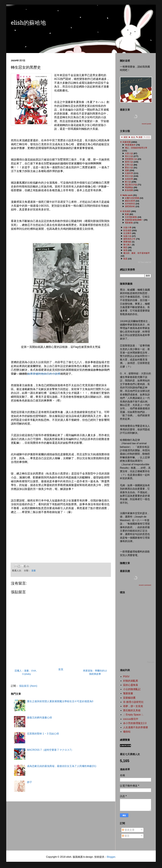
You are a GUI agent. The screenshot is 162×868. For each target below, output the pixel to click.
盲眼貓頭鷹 (129, 698)
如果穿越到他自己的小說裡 (44, 374)
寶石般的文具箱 (132, 710)
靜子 (29, 782)
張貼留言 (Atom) (28, 686)
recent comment (145, 585)
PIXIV (126, 677)
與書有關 (127, 142)
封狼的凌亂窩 (131, 681)
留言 (126, 836)
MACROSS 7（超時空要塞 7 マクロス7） (50, 750)
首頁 (61, 669)
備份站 (127, 732)
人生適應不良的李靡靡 (136, 727)
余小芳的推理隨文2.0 (135, 723)
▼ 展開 (124, 137)
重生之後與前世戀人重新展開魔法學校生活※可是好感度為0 (60, 701)
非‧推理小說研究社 (133, 702)
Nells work (128, 195)
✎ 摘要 (139, 137)
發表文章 (128, 830)
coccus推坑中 (131, 719)
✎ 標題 (147, 137)
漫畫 (34, 571)
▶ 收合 (132, 137)
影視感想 (127, 211)
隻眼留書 (128, 693)
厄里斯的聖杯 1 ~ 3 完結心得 (43, 734)
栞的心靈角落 (131, 685)
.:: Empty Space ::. (133, 715)
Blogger (111, 857)
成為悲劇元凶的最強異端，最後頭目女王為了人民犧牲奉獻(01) (62, 766)
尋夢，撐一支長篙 (133, 706)
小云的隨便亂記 (132, 689)
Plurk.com (151, 662)
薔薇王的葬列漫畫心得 (39, 718)
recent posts (146, 124)
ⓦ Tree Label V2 (145, 262)
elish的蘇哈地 (28, 23)
